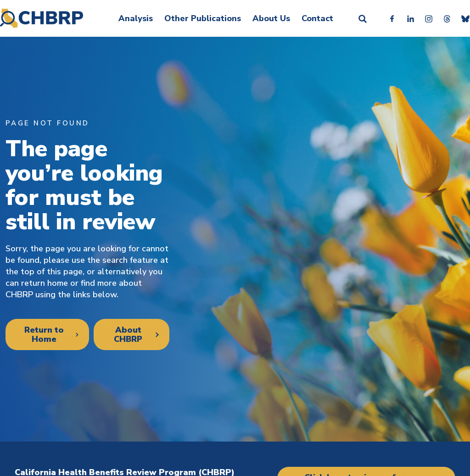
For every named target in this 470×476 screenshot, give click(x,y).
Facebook (392, 18)
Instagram (429, 18)
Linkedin (410, 18)
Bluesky (465, 18)
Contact (317, 18)
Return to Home (44, 334)
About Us (271, 18)
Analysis (136, 18)
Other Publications (203, 18)
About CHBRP (128, 334)
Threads (447, 18)
